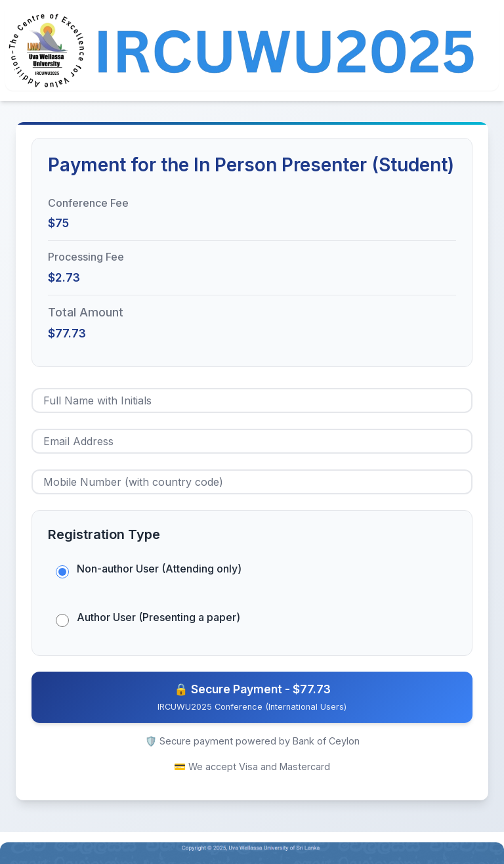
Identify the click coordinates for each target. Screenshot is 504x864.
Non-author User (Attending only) (159, 569)
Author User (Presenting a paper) (158, 617)
